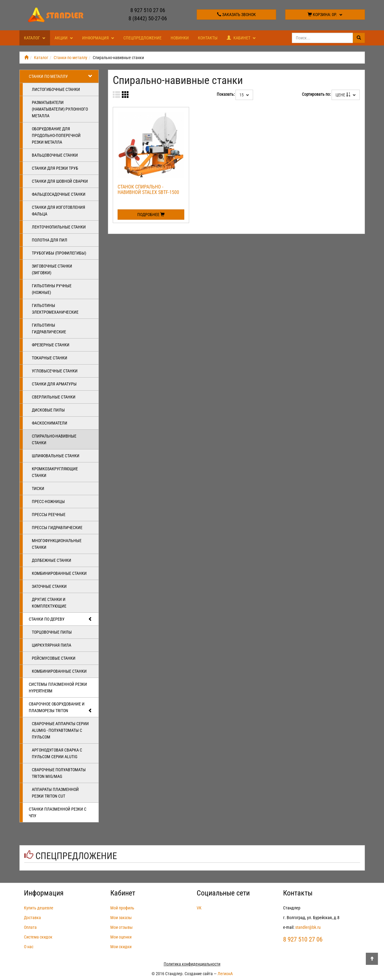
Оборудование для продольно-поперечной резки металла (56, 135)
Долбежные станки (52, 560)
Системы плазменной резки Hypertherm (58, 688)
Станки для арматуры (54, 384)
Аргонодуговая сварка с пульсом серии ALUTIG (57, 753)
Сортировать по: (316, 94)
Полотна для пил (50, 240)
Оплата (30, 927)
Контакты (208, 38)
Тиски (38, 488)
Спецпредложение (142, 38)
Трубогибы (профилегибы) (59, 253)
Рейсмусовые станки (54, 658)
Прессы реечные (49, 515)
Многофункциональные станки (57, 544)
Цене (346, 95)
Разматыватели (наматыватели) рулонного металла (60, 109)
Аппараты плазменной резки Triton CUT (55, 793)
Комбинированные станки (59, 573)
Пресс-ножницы (48, 502)
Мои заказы (121, 918)
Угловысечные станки (55, 371)
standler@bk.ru (308, 927)
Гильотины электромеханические (55, 309)
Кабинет (241, 38)
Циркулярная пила (52, 645)
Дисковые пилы (48, 410)
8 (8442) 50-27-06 (148, 18)
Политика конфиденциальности (192, 964)
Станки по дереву (61, 619)
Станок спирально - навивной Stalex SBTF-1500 (148, 190)
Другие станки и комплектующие (49, 603)
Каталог (35, 38)
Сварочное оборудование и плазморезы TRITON (61, 708)
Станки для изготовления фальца (58, 211)
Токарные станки (50, 358)
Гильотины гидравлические (49, 328)
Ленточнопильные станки (59, 227)
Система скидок (38, 937)
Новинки (180, 38)
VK (199, 908)
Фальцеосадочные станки (59, 194)
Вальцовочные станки (55, 155)
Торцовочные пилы (52, 632)
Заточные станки (49, 586)
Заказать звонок (236, 15)
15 (244, 95)
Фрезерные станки (51, 345)
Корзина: (325, 15)
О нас (29, 947)
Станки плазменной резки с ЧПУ (58, 812)
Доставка (32, 918)
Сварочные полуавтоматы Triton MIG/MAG (59, 773)
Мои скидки (121, 947)
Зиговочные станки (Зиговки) (52, 269)
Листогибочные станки (56, 89)
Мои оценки (121, 937)
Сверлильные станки (54, 397)
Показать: (226, 94)
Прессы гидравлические (57, 528)
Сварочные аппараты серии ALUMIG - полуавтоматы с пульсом (60, 730)
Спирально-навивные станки (54, 439)
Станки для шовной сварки (60, 181)
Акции (64, 38)
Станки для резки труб (55, 168)
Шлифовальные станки (56, 456)
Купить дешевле (39, 908)
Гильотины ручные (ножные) (52, 289)
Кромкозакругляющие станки (55, 472)
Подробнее (151, 215)
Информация (98, 38)
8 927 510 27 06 (148, 10)
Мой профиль (122, 908)
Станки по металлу (70, 58)
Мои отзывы (122, 927)
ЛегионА (225, 974)
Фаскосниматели (50, 423)
